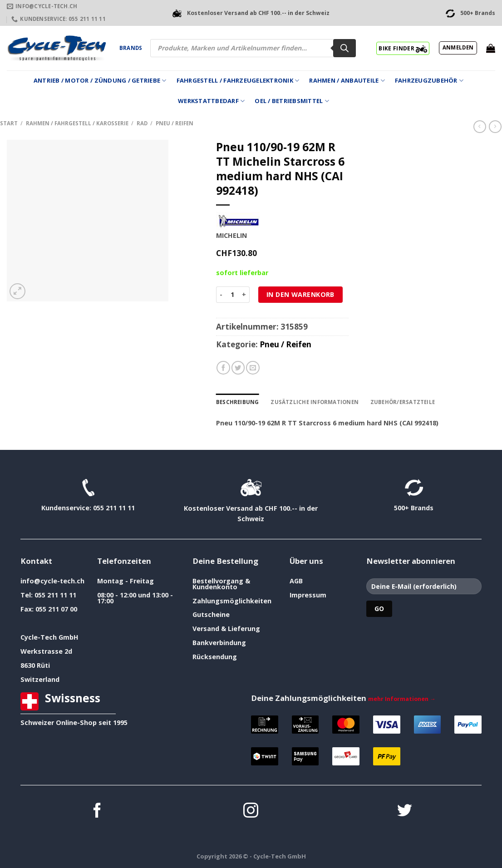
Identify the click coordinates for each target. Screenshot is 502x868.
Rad (142, 123)
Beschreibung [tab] (238, 402)
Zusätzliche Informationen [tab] (315, 402)
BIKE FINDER (403, 48)
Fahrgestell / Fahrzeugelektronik (238, 81)
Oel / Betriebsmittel (292, 101)
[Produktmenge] (232, 295)
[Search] (345, 48)
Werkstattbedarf (211, 101)
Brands (131, 48)
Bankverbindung (219, 643)
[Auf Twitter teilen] (238, 368)
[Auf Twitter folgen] (405, 811)
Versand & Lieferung (226, 629)
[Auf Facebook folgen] (97, 811)
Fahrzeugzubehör (429, 81)
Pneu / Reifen (175, 123)
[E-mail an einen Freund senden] (253, 368)
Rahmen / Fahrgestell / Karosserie (77, 123)
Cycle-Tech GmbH (49, 637)
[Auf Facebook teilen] (223, 368)
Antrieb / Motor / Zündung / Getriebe (100, 81)
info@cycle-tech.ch (52, 581)
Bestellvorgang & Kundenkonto (221, 584)
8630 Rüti (35, 665)
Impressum (308, 595)
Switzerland (40, 679)
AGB (296, 581)
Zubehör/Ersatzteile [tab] (403, 402)
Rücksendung (215, 657)
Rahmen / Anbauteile (347, 81)
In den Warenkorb (300, 294)
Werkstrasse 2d (46, 651)
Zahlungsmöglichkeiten (232, 601)
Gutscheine (211, 614)
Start (9, 123)
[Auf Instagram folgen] (251, 811)
